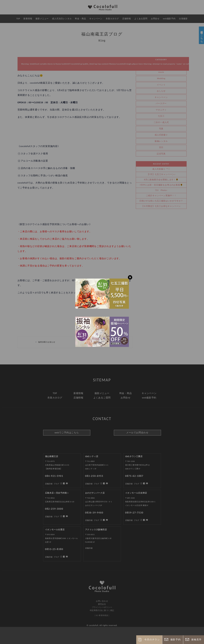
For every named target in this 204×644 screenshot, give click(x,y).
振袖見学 (196, 640)
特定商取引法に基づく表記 (102, 610)
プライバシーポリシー (102, 607)
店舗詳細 (49, 557)
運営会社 (102, 604)
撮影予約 (176, 640)
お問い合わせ (102, 601)
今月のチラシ (152, 640)
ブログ (56, 557)
